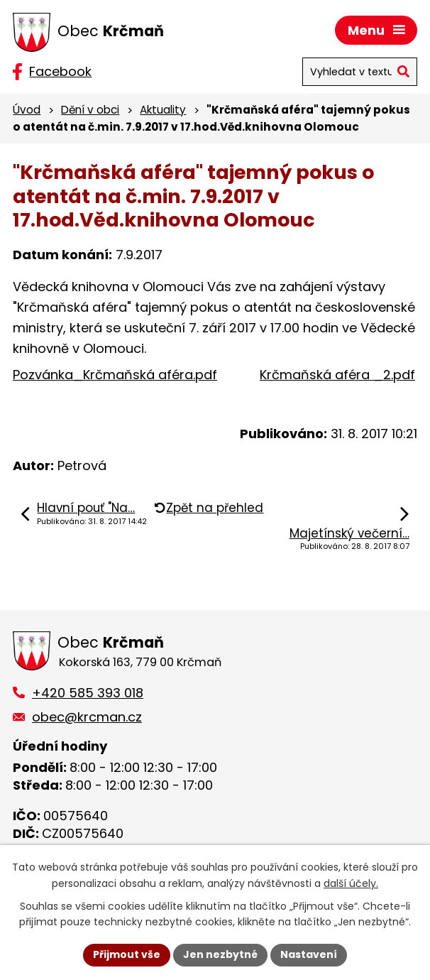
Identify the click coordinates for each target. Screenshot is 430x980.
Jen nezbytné (220, 954)
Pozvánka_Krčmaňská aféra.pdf (115, 375)
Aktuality (163, 110)
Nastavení (309, 954)
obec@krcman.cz (87, 717)
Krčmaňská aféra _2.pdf (337, 375)
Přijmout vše (127, 954)
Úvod (27, 110)
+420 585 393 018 (88, 693)
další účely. (351, 883)
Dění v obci (90, 110)
